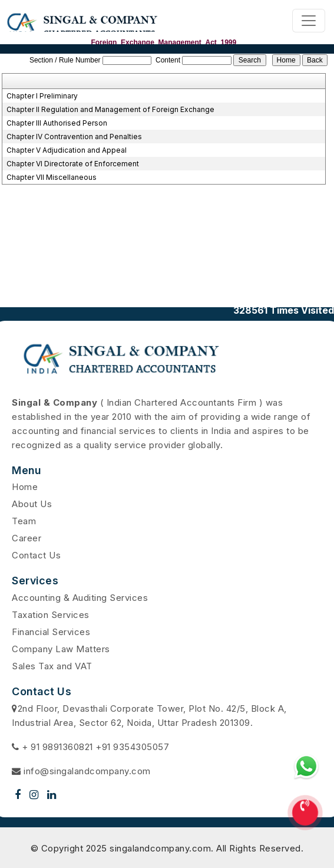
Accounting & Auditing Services (80, 598)
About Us (32, 504)
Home (25, 487)
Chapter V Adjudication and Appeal (67, 150)
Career (27, 538)
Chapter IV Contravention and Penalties (74, 137)
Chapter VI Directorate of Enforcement (73, 164)
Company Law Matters (61, 649)
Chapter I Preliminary (42, 96)
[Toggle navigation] (309, 21)
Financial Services (51, 632)
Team (24, 521)
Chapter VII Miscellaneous (52, 177)
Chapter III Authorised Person (57, 123)
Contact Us (36, 555)
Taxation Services (51, 615)
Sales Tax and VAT (52, 666)
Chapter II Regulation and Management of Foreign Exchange (110, 109)
